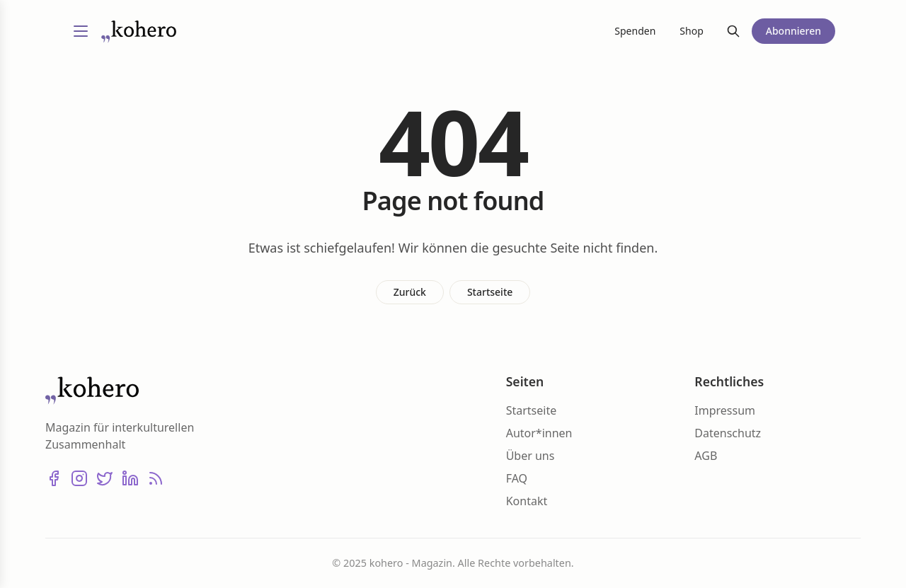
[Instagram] (79, 478)
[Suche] (733, 31)
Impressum (725, 410)
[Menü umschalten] (81, 31)
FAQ (517, 478)
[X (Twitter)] (105, 478)
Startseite (490, 292)
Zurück (410, 292)
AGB (706, 456)
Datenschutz (728, 433)
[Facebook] (54, 478)
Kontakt (527, 501)
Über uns (531, 456)
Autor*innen (539, 433)
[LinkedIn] (130, 478)
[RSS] (156, 478)
